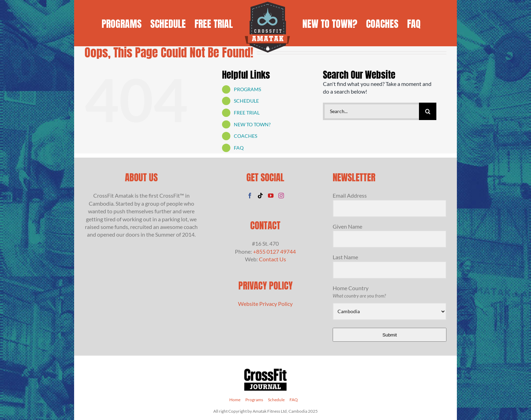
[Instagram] (281, 196)
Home (235, 400)
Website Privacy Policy (265, 304)
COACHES (245, 136)
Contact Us (272, 259)
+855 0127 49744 (274, 251)
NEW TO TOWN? (252, 124)
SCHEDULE (246, 101)
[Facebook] (250, 196)
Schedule (276, 400)
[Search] (428, 111)
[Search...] (371, 111)
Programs (254, 400)
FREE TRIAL (247, 113)
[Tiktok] (260, 196)
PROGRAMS (247, 89)
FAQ (239, 148)
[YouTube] (271, 196)
